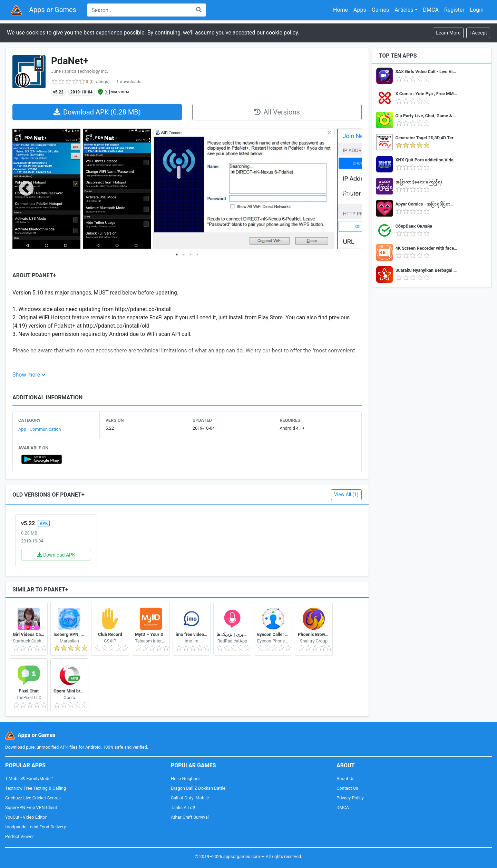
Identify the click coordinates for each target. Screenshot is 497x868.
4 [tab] (197, 255)
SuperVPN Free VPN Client (31, 807)
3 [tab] (191, 255)
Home (340, 10)
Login (477, 10)
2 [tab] (184, 255)
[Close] (478, 33)
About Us (345, 779)
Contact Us (347, 788)
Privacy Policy (350, 798)
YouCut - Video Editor (26, 817)
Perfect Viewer (20, 836)
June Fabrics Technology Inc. (80, 71)
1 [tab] (177, 255)
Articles (404, 10)
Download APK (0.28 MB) (97, 112)
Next (348, 189)
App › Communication (40, 429)
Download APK (56, 555)
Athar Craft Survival (190, 817)
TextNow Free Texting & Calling (36, 788)
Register (454, 10)
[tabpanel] (46, 189)
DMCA (431, 10)
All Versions (277, 112)
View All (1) (346, 495)
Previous (26, 189)
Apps (360, 10)
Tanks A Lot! (183, 807)
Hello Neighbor (186, 779)
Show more (26, 375)
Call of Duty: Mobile (190, 798)
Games (380, 10)
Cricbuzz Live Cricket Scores (33, 798)
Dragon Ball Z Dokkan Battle (198, 788)
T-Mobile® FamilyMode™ (29, 779)
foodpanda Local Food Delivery (36, 827)
